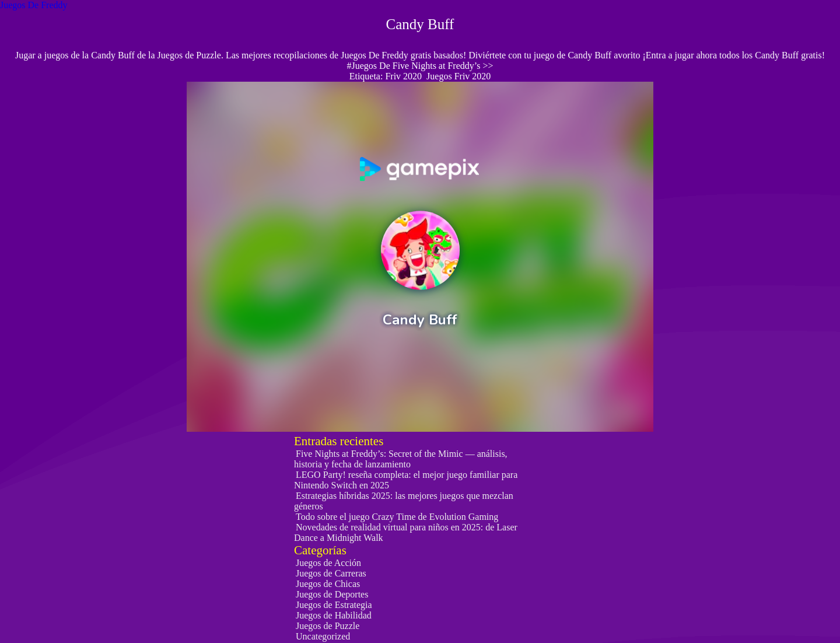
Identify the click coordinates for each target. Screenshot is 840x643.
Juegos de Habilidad (334, 615)
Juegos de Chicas (328, 584)
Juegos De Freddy (34, 5)
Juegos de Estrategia (334, 605)
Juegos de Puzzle (328, 626)
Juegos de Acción (328, 563)
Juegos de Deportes (332, 594)
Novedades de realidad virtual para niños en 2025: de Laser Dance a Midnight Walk (406, 532)
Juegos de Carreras (331, 573)
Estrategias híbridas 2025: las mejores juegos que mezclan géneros (404, 501)
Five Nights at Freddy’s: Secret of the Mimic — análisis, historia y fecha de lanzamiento (401, 459)
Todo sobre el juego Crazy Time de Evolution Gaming (397, 517)
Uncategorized (323, 636)
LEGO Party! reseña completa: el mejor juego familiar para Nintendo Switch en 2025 (406, 480)
